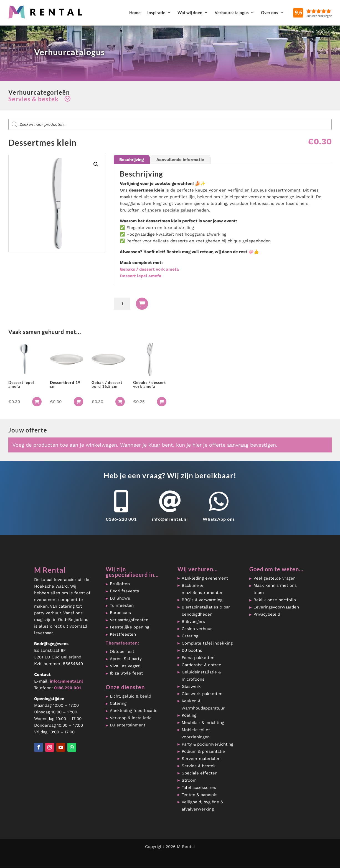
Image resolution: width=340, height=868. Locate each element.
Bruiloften (120, 584)
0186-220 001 (121, 519)
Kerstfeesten (123, 634)
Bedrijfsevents (124, 591)
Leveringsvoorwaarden (276, 607)
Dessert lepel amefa (141, 276)
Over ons (270, 12)
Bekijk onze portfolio (275, 600)
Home (135, 12)
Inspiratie (156, 12)
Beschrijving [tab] (131, 160)
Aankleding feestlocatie (134, 711)
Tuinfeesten (122, 605)
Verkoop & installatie (131, 718)
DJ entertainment (128, 725)
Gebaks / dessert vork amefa (149, 269)
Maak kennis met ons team (275, 589)
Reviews (327, 12)
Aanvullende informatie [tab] (180, 160)
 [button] (37, 402)
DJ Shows (120, 598)
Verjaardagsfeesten (129, 620)
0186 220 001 (67, 688)
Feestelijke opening (130, 627)
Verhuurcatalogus (232, 12)
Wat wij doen (190, 12)
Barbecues (120, 613)
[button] (96, 164)
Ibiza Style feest (126, 673)
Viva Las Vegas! (125, 666)
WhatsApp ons (219, 519)
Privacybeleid (267, 614)
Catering (118, 703)
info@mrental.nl (170, 519)
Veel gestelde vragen (275, 578)
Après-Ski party (126, 659)
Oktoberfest (122, 651)
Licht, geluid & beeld (130, 696)
